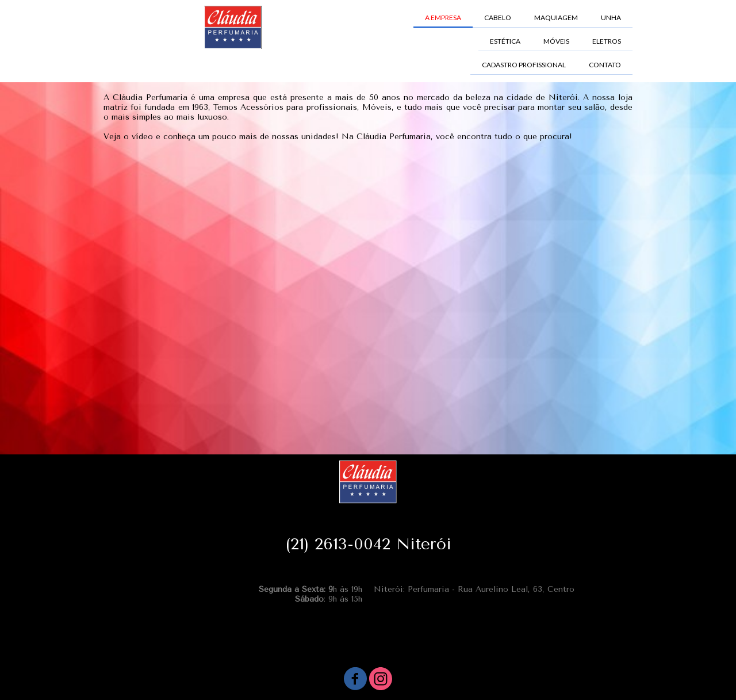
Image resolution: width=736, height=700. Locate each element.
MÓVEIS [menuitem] (556, 41)
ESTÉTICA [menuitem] (505, 41)
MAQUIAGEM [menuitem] (556, 18)
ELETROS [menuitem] (607, 41)
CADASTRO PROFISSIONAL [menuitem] (524, 65)
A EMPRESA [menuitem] (443, 18)
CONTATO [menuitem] (605, 65)
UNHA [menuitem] (611, 18)
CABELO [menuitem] (498, 18)
